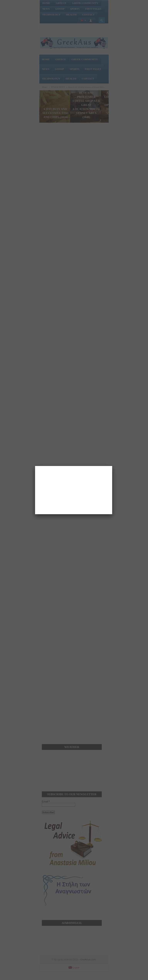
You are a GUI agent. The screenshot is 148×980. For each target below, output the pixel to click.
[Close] (112, 466)
